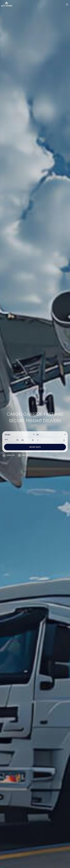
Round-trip (8, 455)
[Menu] (67, 5)
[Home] (7, 4)
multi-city (24, 455)
